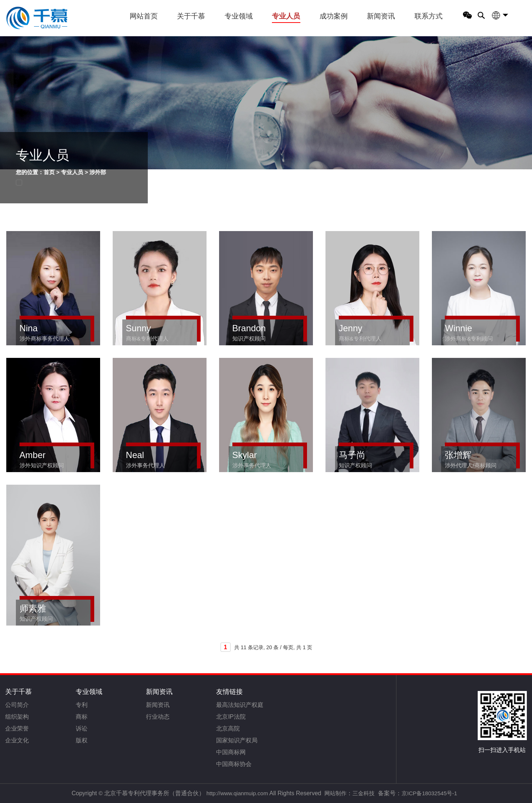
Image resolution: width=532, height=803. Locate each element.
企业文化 (17, 740)
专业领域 (239, 16)
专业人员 (286, 16)
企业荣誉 (17, 729)
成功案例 (334, 16)
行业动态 (158, 717)
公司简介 (17, 705)
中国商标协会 (234, 764)
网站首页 (144, 16)
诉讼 (82, 729)
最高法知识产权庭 (240, 705)
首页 (49, 172)
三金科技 (364, 793)
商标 (82, 717)
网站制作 (335, 793)
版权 (82, 740)
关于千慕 (191, 16)
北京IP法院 (231, 717)
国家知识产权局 (237, 740)
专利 (82, 705)
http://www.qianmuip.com (237, 793)
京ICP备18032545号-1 (429, 793)
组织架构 (17, 717)
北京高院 (228, 729)
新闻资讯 (381, 16)
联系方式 (429, 16)
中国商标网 (231, 752)
